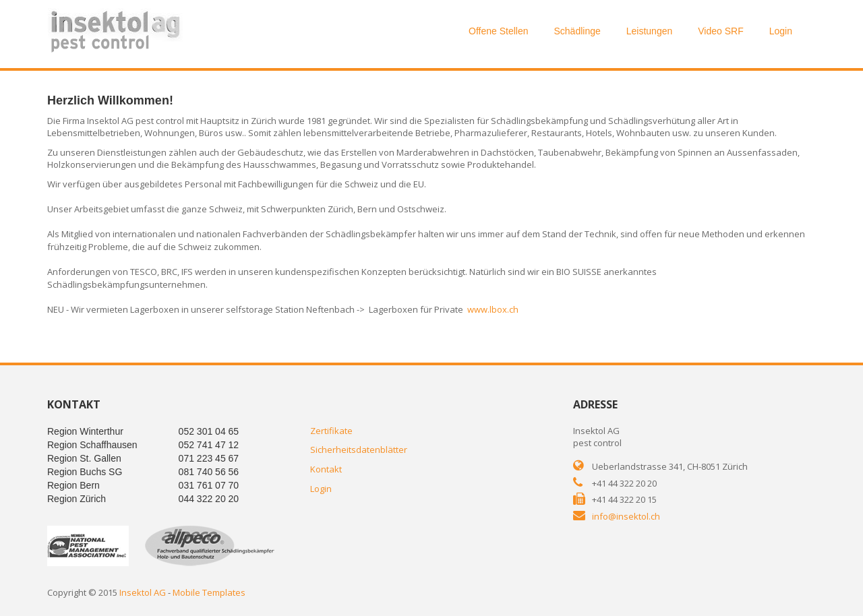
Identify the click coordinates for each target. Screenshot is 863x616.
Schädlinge (577, 31)
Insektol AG (143, 592)
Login (781, 31)
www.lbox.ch (493, 309)
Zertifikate (331, 431)
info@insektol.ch (626, 516)
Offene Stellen (498, 31)
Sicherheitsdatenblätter (359, 450)
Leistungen (650, 31)
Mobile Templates (209, 592)
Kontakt (326, 469)
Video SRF (720, 31)
